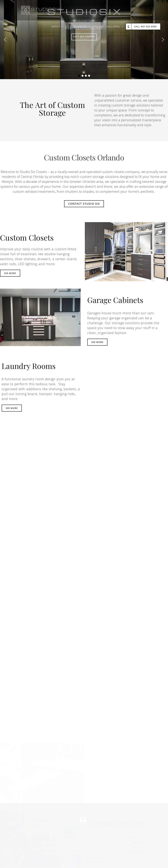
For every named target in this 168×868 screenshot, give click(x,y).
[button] (5, 40)
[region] (84, 40)
